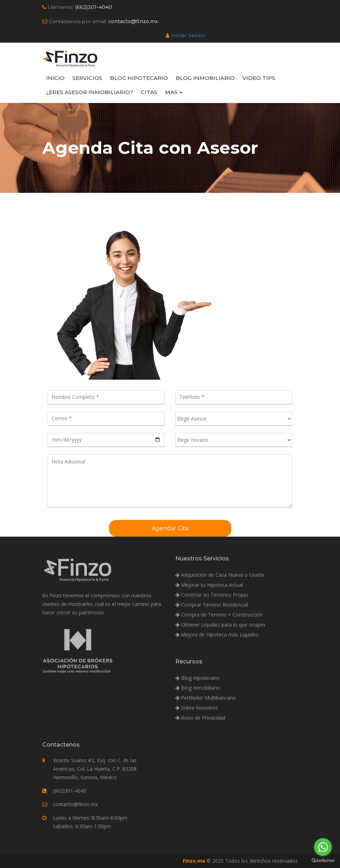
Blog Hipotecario (139, 78)
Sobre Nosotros (197, 708)
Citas (149, 92)
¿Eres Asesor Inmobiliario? (90, 92)
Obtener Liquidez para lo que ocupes (220, 625)
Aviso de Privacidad (200, 718)
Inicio (55, 78)
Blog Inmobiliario (205, 78)
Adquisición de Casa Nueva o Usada (220, 575)
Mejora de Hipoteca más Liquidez (217, 634)
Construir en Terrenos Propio (212, 595)
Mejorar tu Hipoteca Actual (209, 585)
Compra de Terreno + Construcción (219, 615)
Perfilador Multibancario (206, 698)
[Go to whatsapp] (323, 847)
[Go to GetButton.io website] (323, 861)
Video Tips (259, 78)
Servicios (87, 78)
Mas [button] (174, 92)
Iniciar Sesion (188, 36)
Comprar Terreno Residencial (212, 605)
